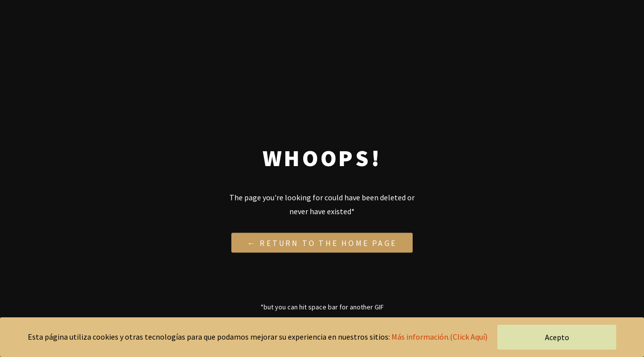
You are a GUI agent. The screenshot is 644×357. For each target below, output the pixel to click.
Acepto (557, 337)
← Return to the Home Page (322, 242)
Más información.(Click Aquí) (439, 337)
